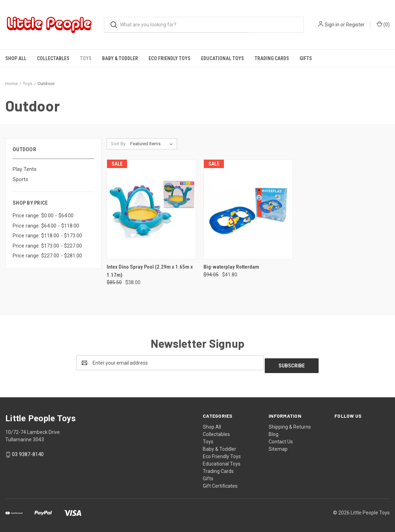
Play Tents (25, 169)
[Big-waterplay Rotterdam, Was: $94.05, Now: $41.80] (248, 209)
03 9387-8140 (28, 452)
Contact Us (281, 439)
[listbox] (153, 144)
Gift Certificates (220, 483)
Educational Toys (222, 58)
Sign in (332, 25)
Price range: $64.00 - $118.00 (46, 226)
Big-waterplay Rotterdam (231, 267)
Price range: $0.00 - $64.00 (43, 216)
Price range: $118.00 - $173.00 (47, 236)
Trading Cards (272, 58)
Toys (86, 58)
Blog (274, 431)
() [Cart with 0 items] (383, 24)
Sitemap (278, 446)
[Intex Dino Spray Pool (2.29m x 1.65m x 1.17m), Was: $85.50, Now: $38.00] (151, 209)
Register (355, 25)
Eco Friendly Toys (170, 58)
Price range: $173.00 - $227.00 (47, 246)
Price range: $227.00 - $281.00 (47, 256)
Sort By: (119, 144)
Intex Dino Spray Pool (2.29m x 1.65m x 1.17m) (150, 271)
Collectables (53, 58)
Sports (20, 179)
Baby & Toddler (120, 58)
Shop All (16, 58)
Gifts (306, 58)
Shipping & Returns (290, 424)
